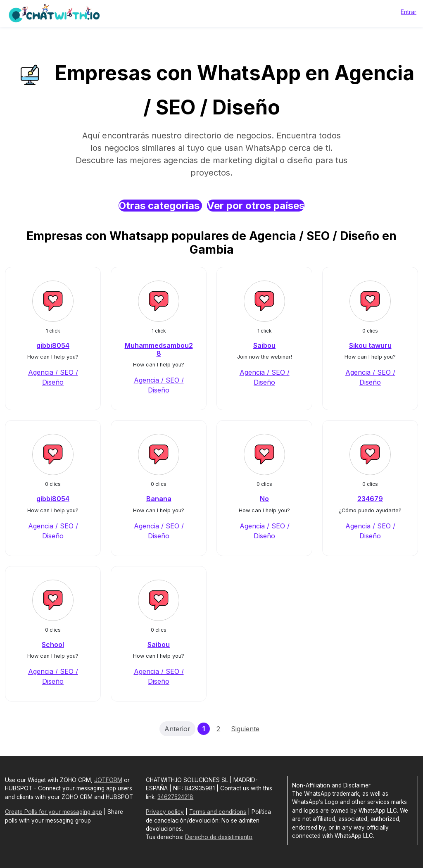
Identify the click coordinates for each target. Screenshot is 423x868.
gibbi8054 (53, 345)
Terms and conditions (218, 812)
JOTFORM (108, 780)
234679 (370, 499)
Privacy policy (165, 812)
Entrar (409, 12)
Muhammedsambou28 (159, 349)
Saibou (264, 345)
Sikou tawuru (370, 345)
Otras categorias (160, 206)
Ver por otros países (256, 206)
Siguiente (245, 729)
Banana (159, 499)
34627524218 (175, 797)
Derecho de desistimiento (219, 837)
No (264, 499)
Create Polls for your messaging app (53, 812)
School (53, 644)
